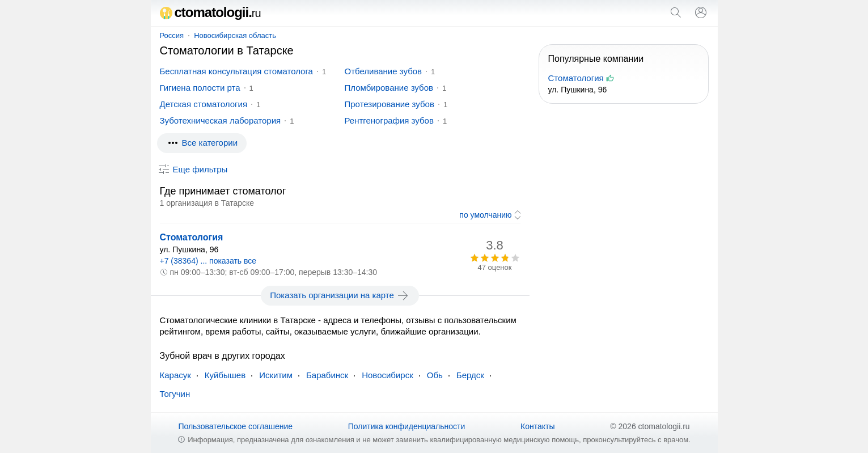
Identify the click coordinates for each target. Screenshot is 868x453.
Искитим (276, 375)
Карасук (175, 375)
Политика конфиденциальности (407, 426)
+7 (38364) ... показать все (208, 261)
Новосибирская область (235, 35)
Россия (172, 35)
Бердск (470, 375)
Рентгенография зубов (389, 120)
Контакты (537, 426)
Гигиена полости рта (200, 88)
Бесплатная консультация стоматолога (236, 71)
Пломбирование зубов (389, 88)
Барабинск (327, 375)
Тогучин (175, 394)
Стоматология (192, 237)
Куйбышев (225, 375)
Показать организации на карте (340, 295)
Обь (435, 375)
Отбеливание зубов (384, 71)
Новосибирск (388, 375)
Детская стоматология (204, 104)
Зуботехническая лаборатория (221, 120)
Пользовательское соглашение (235, 426)
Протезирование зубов (389, 104)
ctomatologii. (210, 12)
